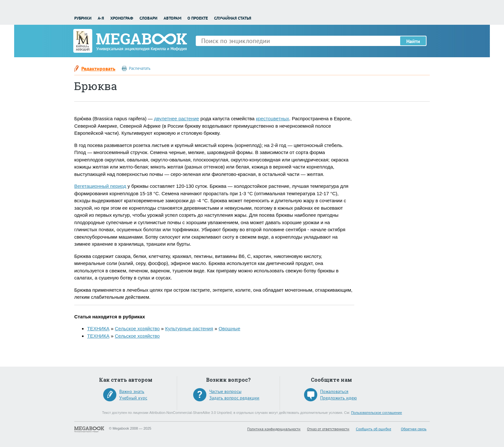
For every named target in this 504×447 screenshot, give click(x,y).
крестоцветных (272, 119)
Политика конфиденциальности (274, 429)
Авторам (172, 18)
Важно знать (132, 391)
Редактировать (98, 68)
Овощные (230, 328)
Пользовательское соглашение (376, 413)
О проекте (198, 18)
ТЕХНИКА (98, 328)
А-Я (101, 18)
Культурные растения (189, 328)
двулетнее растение (176, 119)
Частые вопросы (225, 391)
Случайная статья (233, 18)
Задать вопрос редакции (234, 398)
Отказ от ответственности (328, 429)
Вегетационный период (100, 186)
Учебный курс (133, 398)
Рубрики (83, 18)
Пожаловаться (334, 391)
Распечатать (140, 68)
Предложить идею (338, 398)
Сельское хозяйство (137, 328)
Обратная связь (414, 429)
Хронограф (122, 18)
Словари (148, 18)
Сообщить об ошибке (373, 429)
